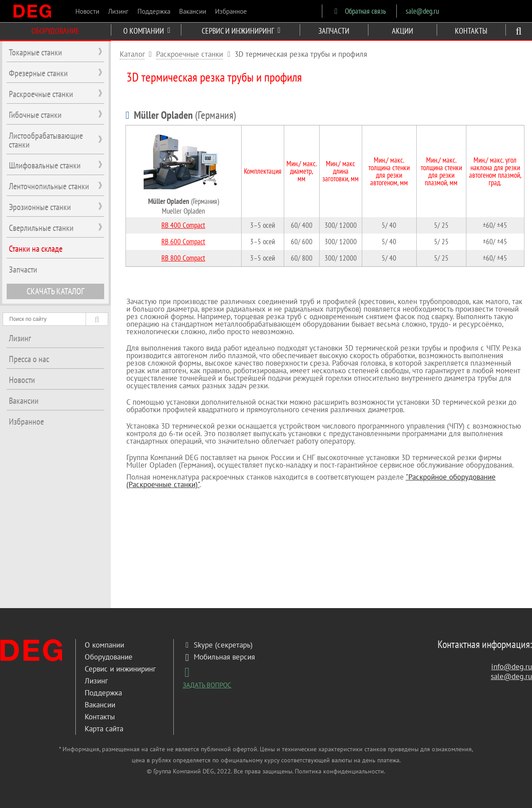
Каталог (132, 54)
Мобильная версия (219, 657)
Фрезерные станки (38, 73)
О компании (104, 645)
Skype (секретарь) (218, 645)
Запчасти (23, 269)
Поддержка (154, 11)
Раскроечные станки (190, 54)
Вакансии (193, 11)
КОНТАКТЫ (471, 31)
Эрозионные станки (40, 207)
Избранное (231, 11)
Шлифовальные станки (45, 165)
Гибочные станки (35, 115)
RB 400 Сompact (183, 225)
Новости (87, 11)
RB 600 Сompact (183, 242)
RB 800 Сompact (183, 258)
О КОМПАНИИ (147, 31)
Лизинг (118, 11)
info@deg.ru (512, 667)
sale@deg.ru (422, 11)
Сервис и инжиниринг (120, 669)
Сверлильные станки (41, 228)
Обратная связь (358, 11)
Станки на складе (36, 249)
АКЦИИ (403, 31)
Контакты (100, 717)
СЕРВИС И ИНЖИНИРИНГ (241, 31)
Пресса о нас (29, 359)
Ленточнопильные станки (49, 186)
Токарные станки (35, 52)
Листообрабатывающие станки (46, 140)
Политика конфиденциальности (339, 771)
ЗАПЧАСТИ (334, 31)
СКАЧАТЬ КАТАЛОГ (55, 291)
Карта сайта (104, 729)
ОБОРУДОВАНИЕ (55, 31)
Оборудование (109, 657)
